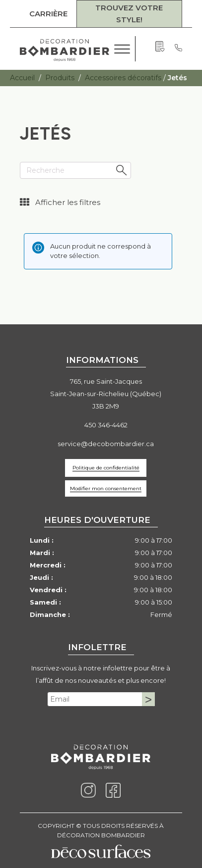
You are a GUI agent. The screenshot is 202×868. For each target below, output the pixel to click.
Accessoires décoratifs (123, 78)
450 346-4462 (106, 425)
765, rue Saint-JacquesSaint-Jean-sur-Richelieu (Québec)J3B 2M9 (106, 394)
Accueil (22, 78)
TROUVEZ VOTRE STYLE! (129, 14)
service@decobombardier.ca (106, 444)
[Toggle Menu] (122, 49)
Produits (60, 78)
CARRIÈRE (48, 14)
